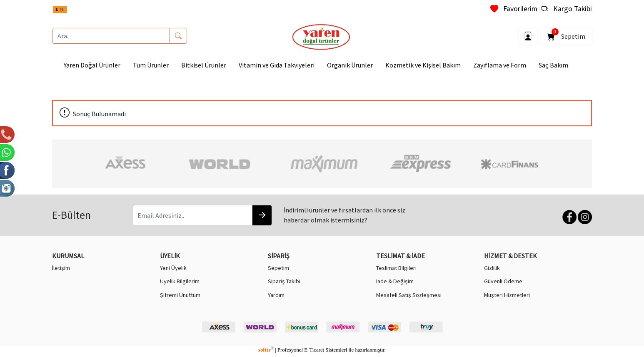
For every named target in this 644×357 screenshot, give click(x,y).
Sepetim (567, 35)
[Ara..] (111, 36)
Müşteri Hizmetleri (507, 295)
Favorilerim (514, 9)
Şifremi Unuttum (180, 295)
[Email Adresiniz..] (193, 215)
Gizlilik (492, 268)
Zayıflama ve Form (500, 65)
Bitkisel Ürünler (204, 65)
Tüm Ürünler (151, 65)
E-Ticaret (314, 350)
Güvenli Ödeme (503, 281)
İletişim (61, 268)
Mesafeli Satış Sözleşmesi (409, 295)
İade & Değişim (395, 281)
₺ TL (60, 9)
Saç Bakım (553, 65)
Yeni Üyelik (173, 268)
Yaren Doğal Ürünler (92, 65)
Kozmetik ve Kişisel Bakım (423, 65)
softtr (266, 350)
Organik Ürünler (350, 65)
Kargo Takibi (567, 9)
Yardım (276, 295)
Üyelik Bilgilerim (180, 281)
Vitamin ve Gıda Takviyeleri (277, 65)
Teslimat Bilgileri (396, 268)
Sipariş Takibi (284, 281)
